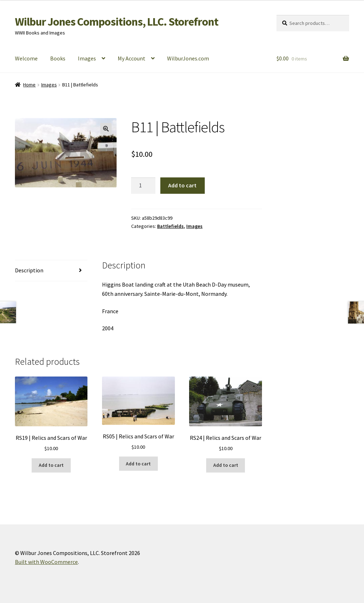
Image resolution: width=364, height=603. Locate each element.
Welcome (26, 58)
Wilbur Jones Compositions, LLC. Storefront (117, 22)
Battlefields (170, 226)
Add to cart (182, 185)
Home (29, 85)
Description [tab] (29, 270)
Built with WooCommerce (46, 562)
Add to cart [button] (51, 465)
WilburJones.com (188, 58)
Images (87, 58)
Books (58, 58)
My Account (132, 58)
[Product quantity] (143, 186)
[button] (106, 129)
